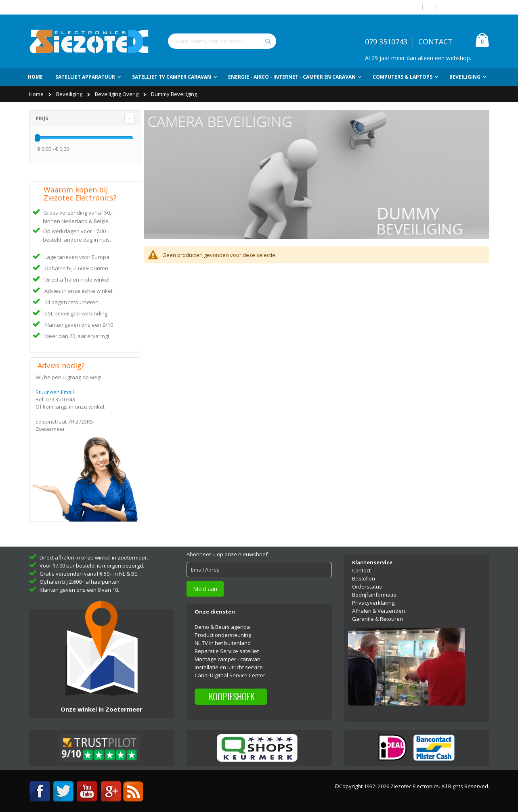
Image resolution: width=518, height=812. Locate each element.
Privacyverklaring (373, 597)
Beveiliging (70, 94)
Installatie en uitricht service (229, 662)
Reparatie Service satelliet (227, 646)
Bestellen (364, 573)
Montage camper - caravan (228, 654)
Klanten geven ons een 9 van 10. (79, 584)
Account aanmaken (466, 7)
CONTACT (435, 42)
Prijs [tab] (42, 118)
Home (37, 94)
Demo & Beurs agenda (222, 622)
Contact (361, 565)
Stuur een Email (55, 392)
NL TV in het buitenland (223, 638)
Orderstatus (367, 581)
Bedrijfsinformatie (374, 589)
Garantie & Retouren (377, 614)
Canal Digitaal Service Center (230, 670)
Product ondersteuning (223, 630)
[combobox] (222, 41)
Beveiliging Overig (117, 94)
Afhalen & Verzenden (379, 605)
